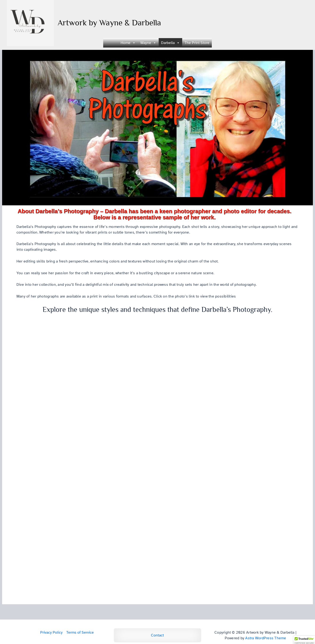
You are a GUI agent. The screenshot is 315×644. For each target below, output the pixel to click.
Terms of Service (80, 632)
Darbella (170, 43)
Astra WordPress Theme (266, 638)
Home (128, 43)
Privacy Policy (51, 632)
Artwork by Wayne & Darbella (109, 23)
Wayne (148, 43)
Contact (157, 635)
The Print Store (197, 43)
